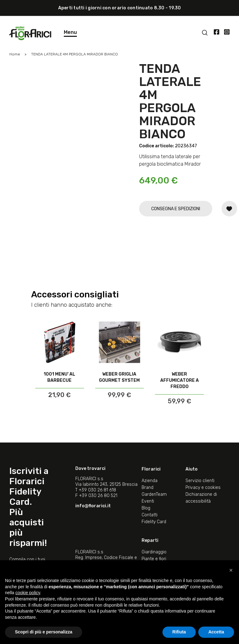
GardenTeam (154, 494)
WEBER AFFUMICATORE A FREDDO (180, 380)
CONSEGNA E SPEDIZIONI (176, 209)
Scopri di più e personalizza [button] (44, 632)
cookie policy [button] (28, 593)
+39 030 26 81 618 (97, 490)
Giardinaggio (154, 552)
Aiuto (192, 469)
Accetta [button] (216, 632)
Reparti (150, 540)
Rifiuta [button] (179, 632)
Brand (148, 488)
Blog (146, 508)
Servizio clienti (200, 481)
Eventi (148, 501)
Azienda (150, 481)
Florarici (151, 469)
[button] (231, 570)
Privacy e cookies (203, 488)
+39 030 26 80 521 (98, 496)
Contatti (150, 515)
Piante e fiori (154, 559)
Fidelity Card (154, 522)
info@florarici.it (93, 506)
